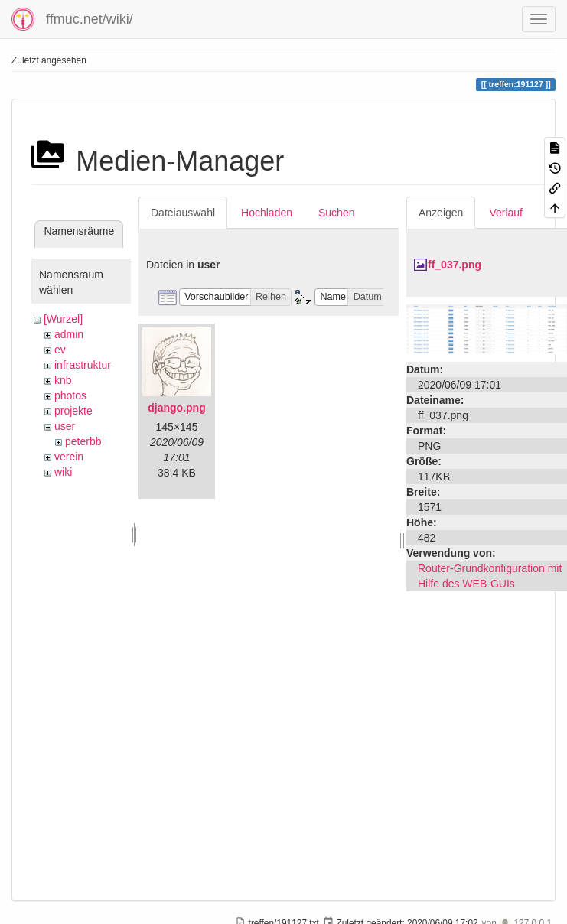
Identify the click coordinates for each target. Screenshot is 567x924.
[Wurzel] (63, 319)
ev (60, 350)
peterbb (83, 441)
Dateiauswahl (183, 213)
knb (63, 380)
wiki (63, 472)
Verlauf (506, 213)
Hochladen (267, 213)
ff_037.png (455, 265)
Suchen (336, 213)
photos (70, 395)
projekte (73, 411)
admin (69, 334)
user (65, 426)
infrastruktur (83, 365)
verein (69, 457)
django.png (176, 408)
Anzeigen (441, 213)
